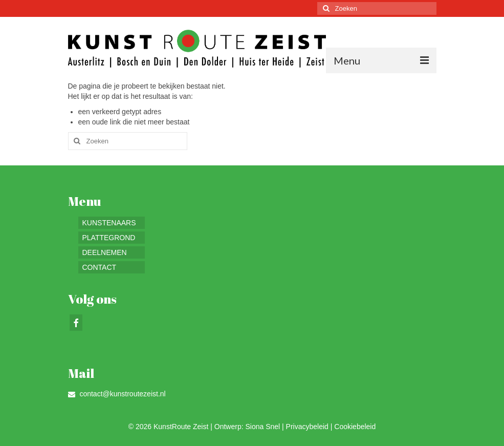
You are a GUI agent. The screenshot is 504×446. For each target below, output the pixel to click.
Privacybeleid (307, 427)
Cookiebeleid (355, 427)
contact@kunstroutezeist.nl (117, 394)
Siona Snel (262, 427)
